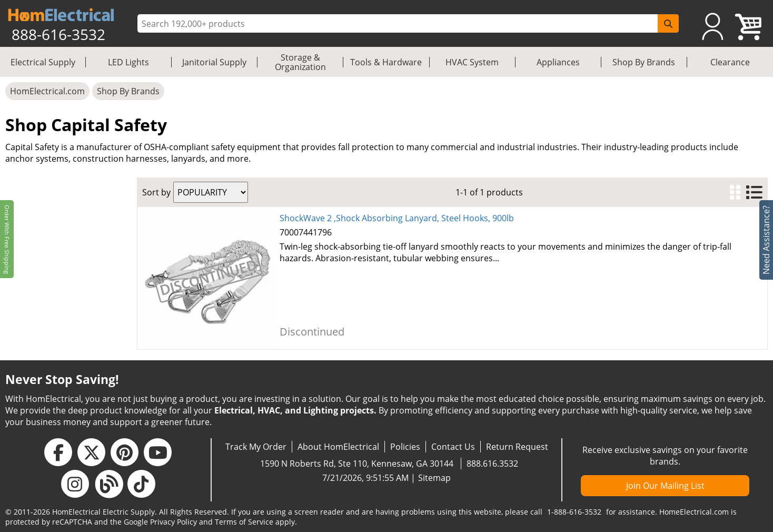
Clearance (730, 62)
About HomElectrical (338, 447)
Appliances (558, 62)
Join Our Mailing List (665, 486)
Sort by (156, 192)
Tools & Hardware (386, 62)
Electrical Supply (43, 62)
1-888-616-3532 (574, 512)
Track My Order (256, 447)
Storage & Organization (300, 62)
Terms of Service (244, 522)
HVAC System (472, 62)
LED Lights (128, 62)
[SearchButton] (668, 23)
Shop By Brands (644, 62)
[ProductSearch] (399, 24)
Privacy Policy (174, 522)
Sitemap (434, 478)
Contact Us (453, 447)
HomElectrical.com (47, 91)
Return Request (517, 447)
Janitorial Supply (214, 62)
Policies (405, 447)
